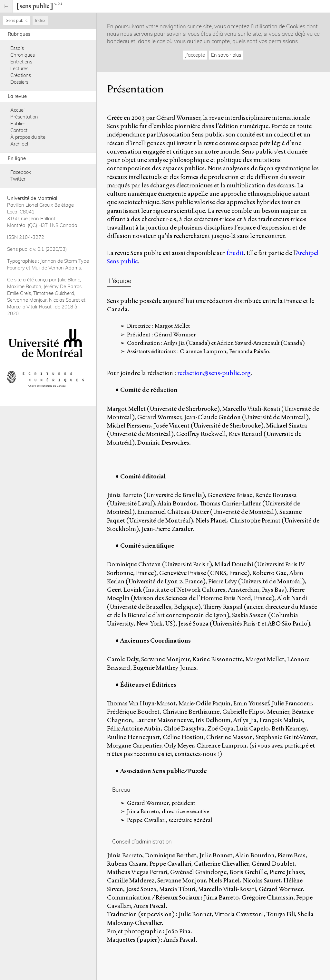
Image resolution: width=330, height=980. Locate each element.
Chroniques (23, 55)
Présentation (24, 117)
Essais (17, 48)
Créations (21, 75)
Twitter (18, 179)
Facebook (21, 172)
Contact (19, 130)
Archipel (19, 144)
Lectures (19, 68)
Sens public (17, 20)
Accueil (18, 110)
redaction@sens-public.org (214, 373)
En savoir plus (226, 55)
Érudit (235, 253)
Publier (18, 123)
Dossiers (19, 82)
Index (40, 20)
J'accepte (195, 55)
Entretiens (21, 62)
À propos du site (28, 137)
